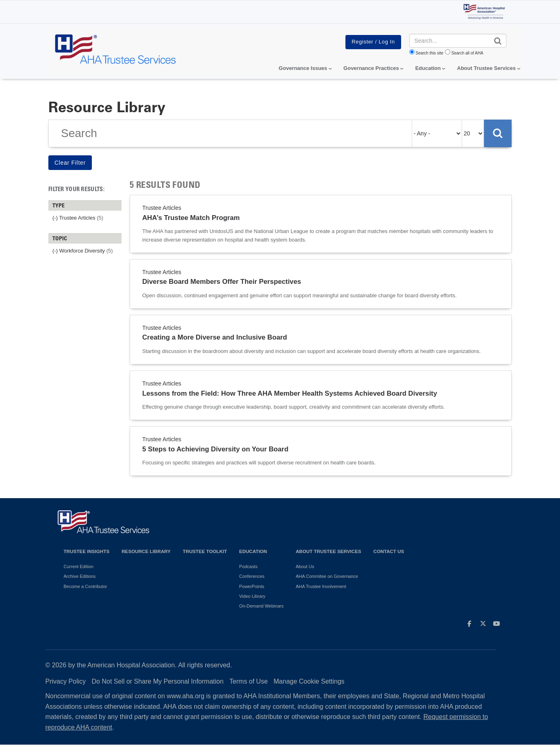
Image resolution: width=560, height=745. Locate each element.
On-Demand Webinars (261, 606)
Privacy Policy (66, 681)
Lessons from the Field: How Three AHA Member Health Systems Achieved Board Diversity (290, 393)
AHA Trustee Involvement (321, 586)
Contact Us (389, 551)
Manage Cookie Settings (309, 681)
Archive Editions (80, 576)
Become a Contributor (86, 586)
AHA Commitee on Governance (327, 576)
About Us (305, 566)
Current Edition (79, 566)
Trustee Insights (87, 551)
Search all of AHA (467, 53)
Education (253, 551)
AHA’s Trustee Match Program (191, 218)
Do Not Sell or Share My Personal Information (158, 681)
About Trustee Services (487, 68)
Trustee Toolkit (205, 551)
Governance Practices (371, 68)
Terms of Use (249, 681)
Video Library (252, 596)
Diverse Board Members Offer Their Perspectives (222, 282)
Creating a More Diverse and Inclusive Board (215, 337)
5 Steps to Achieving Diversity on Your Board (215, 449)
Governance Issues (303, 68)
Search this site (430, 53)
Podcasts (248, 566)
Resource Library (146, 551)
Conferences (252, 576)
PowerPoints (252, 586)
